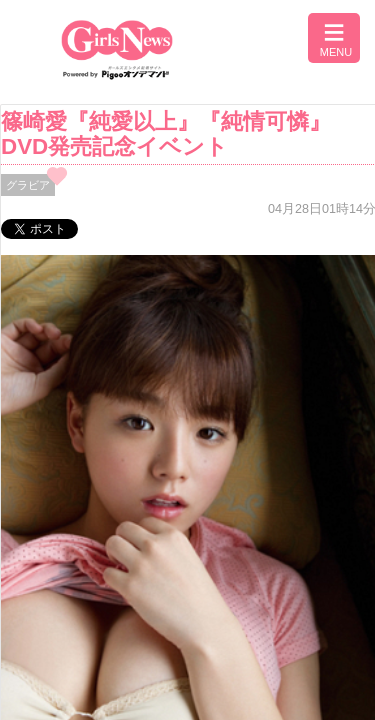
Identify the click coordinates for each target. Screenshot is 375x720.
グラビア (28, 185)
